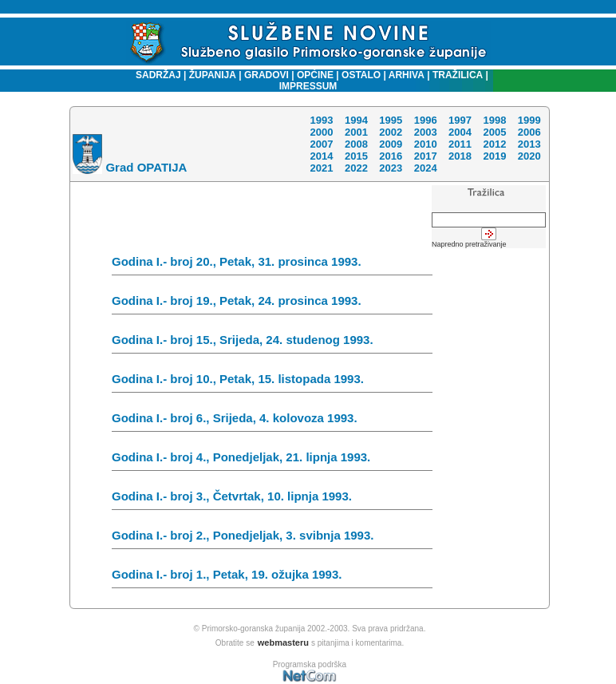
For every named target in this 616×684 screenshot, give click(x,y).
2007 (321, 144)
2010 (426, 144)
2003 (426, 132)
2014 (321, 156)
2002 (391, 132)
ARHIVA (405, 75)
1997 (460, 120)
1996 (426, 120)
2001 (356, 132)
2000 (321, 132)
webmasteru (283, 642)
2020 (529, 156)
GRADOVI (267, 75)
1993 (321, 120)
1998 (494, 120)
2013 (529, 144)
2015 (356, 156)
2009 (391, 144)
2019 (494, 156)
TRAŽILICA (457, 75)
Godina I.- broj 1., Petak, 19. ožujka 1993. (272, 578)
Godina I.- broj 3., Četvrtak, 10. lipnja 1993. (272, 500)
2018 (460, 156)
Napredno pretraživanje (469, 244)
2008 (356, 144)
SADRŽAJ (154, 75)
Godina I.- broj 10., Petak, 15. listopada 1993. (272, 382)
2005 (494, 132)
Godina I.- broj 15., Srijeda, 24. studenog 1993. (272, 343)
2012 (494, 144)
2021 (321, 168)
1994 (356, 120)
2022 (356, 168)
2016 (391, 156)
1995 (391, 120)
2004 (460, 132)
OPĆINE (315, 75)
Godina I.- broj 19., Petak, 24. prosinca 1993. (272, 304)
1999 (529, 120)
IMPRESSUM (308, 86)
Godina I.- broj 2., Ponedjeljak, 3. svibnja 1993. (272, 539)
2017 (426, 156)
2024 (426, 168)
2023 (391, 168)
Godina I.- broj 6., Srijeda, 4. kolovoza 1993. (272, 421)
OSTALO (361, 75)
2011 (460, 144)
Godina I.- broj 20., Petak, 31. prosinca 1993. (272, 265)
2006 (529, 132)
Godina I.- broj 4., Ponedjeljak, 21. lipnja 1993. (272, 461)
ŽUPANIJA (213, 75)
